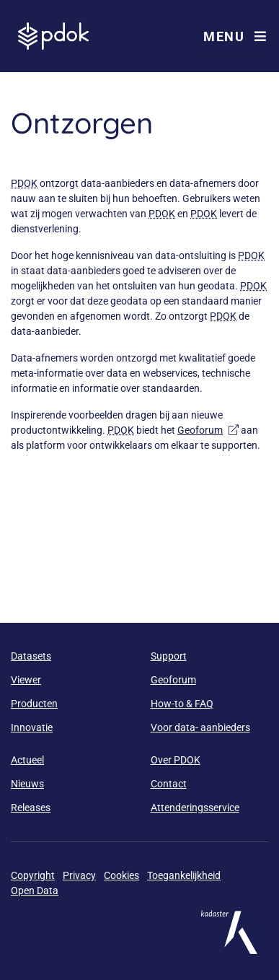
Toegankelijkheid (184, 875)
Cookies (121, 875)
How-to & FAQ (182, 704)
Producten (34, 704)
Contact (169, 784)
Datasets (31, 656)
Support (169, 656)
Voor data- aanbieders (200, 727)
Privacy (79, 875)
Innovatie (32, 727)
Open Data (35, 891)
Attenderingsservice (195, 808)
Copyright (33, 875)
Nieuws (27, 784)
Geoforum (208, 430)
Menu (235, 36)
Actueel (27, 760)
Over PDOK (176, 760)
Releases (31, 808)
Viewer (26, 680)
